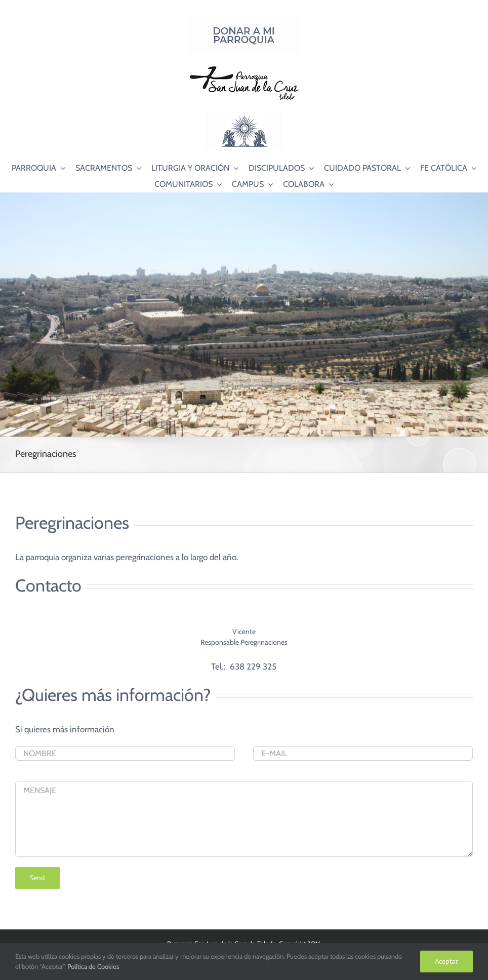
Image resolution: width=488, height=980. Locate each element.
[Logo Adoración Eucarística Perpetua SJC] (244, 116)
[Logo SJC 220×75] (244, 68)
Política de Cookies (93, 966)
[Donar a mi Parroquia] (244, 20)
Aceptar (446, 961)
